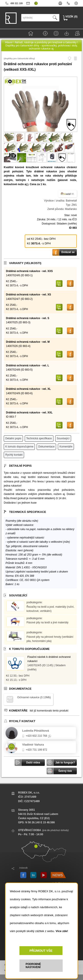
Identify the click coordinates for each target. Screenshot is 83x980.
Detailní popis (13, 438)
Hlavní (9, 42)
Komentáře (66, 447)
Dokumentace (46, 447)
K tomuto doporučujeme (19, 447)
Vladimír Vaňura (33, 745)
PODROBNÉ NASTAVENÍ (33, 966)
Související (63, 438)
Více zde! (62, 931)
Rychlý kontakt (14, 455)
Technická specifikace (39, 438)
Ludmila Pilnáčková (35, 731)
